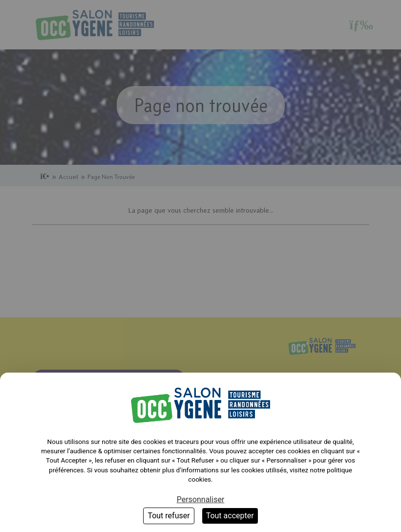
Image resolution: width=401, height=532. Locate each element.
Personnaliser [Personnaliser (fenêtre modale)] (201, 499)
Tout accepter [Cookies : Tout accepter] (230, 516)
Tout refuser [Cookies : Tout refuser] (169, 516)
